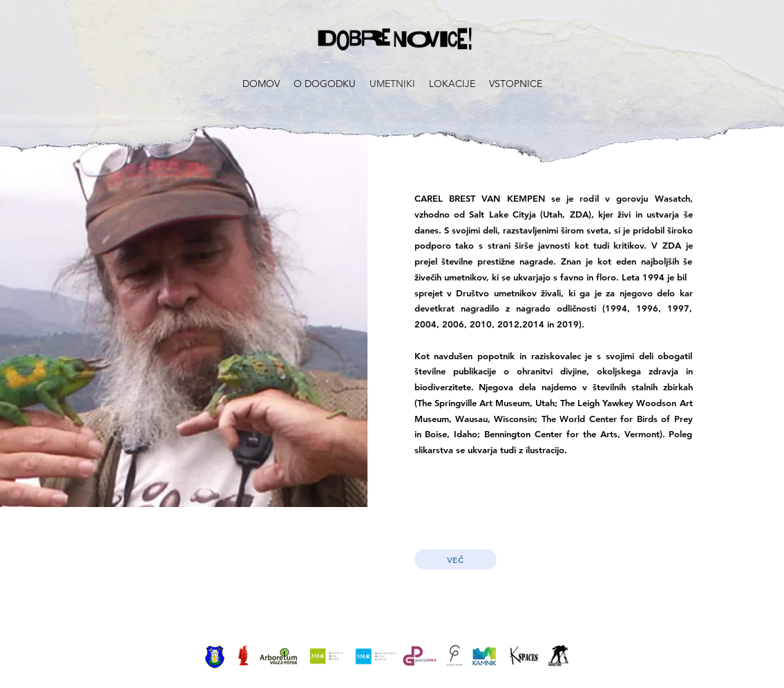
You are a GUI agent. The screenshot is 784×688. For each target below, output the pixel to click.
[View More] (214, 656)
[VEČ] (456, 560)
